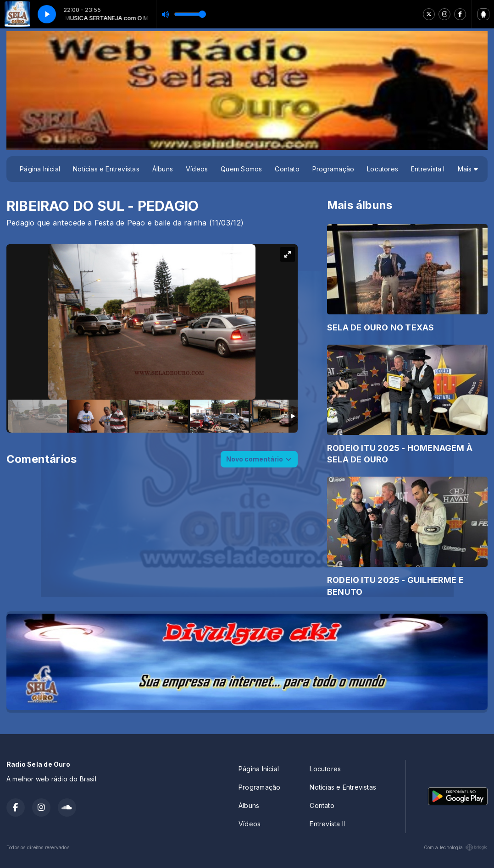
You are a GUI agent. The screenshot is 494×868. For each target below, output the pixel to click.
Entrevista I (428, 169)
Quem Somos (241, 169)
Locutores (383, 169)
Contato (287, 169)
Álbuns (163, 169)
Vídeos (197, 169)
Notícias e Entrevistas (106, 169)
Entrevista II (327, 824)
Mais (468, 169)
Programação (333, 169)
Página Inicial (40, 169)
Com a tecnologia (456, 847)
